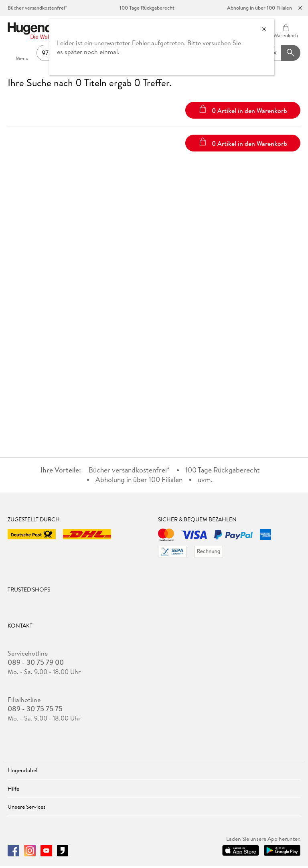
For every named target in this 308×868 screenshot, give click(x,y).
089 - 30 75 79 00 (36, 662)
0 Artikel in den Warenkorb (243, 110)
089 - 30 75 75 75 (35, 709)
